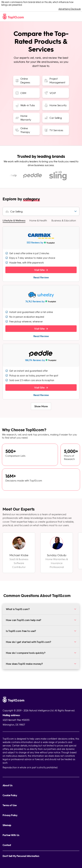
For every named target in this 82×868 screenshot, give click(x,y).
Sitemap (7, 825)
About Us (8, 785)
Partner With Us (11, 835)
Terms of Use (10, 805)
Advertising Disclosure (70, 9)
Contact (7, 845)
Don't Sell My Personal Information (21, 856)
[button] (14, 223)
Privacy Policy (10, 815)
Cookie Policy (10, 795)
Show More (41, 408)
